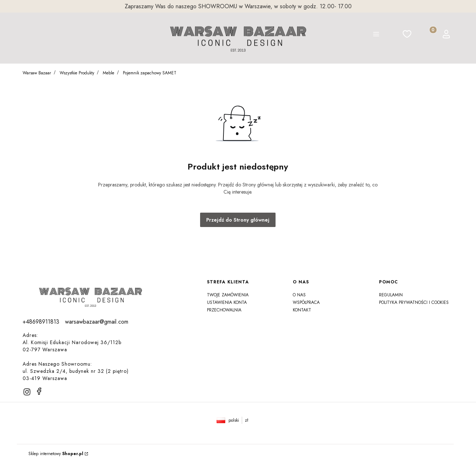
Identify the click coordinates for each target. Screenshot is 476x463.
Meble (108, 73)
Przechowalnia (224, 310)
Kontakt (302, 310)
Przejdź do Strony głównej (238, 220)
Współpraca (306, 302)
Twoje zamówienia (228, 295)
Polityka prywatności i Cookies (414, 302)
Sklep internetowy (56, 454)
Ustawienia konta (227, 302)
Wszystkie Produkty (77, 73)
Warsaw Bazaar (37, 73)
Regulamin (391, 295)
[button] (376, 35)
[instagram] (27, 392)
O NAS (299, 295)
